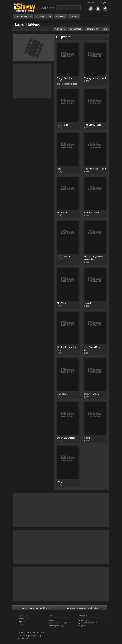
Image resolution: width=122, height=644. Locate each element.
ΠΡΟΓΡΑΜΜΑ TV (23, 16)
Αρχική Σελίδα (23, 616)
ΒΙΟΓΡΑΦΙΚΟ (60, 29)
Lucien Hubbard (27, 24)
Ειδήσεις (82, 626)
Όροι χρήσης (23, 624)
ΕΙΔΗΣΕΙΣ (61, 16)
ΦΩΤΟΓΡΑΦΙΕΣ (92, 29)
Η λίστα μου (53, 620)
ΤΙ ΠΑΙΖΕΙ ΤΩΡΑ (43, 16)
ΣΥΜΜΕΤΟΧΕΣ (76, 29)
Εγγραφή (105, 3)
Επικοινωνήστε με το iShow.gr (36, 608)
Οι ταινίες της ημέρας (57, 626)
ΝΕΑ (105, 29)
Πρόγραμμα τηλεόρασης (88, 623)
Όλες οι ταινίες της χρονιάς (59, 623)
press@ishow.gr (35, 636)
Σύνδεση (91, 3)
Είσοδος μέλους (24, 619)
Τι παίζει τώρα (84, 620)
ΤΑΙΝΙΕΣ (74, 16)
